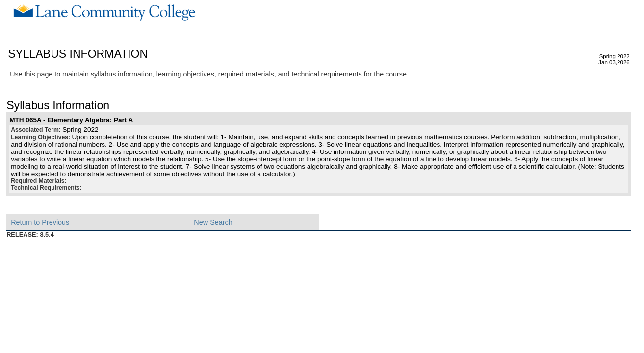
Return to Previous (40, 222)
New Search (213, 222)
